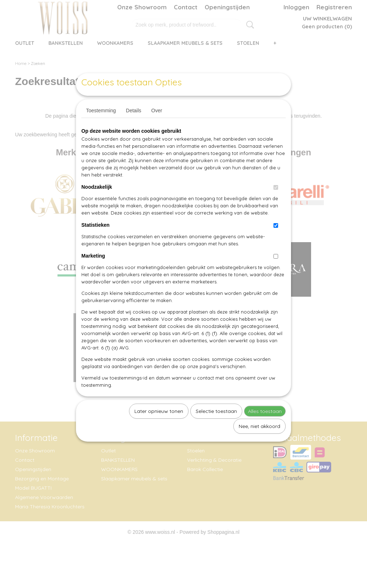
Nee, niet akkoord (259, 443)
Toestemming (101, 127)
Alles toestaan (265, 428)
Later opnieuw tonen (159, 428)
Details (134, 127)
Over (157, 127)
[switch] (276, 204)
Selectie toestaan (216, 428)
